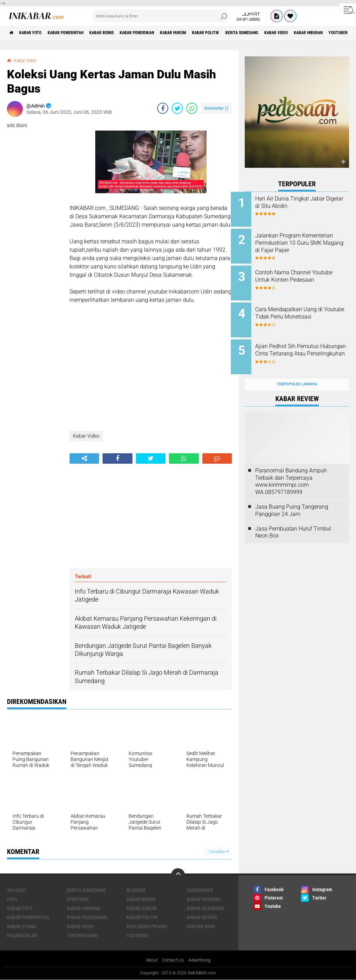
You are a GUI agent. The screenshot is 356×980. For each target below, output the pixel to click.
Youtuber (137, 935)
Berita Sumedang (289, 33)
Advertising (201, 960)
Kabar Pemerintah (77, 33)
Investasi (78, 899)
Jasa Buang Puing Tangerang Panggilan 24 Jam (292, 499)
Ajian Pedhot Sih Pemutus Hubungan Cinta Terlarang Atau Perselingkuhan (301, 347)
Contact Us (173, 960)
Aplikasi (17, 890)
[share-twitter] (177, 108)
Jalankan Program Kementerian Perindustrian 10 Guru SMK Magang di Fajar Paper (305, 245)
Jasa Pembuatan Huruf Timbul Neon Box (293, 521)
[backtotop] (178, 875)
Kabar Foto (36, 33)
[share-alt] (84, 458)
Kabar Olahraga (205, 908)
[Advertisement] (151, 516)
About (149, 960)
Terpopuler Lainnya (297, 373)
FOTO (12, 899)
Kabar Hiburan (84, 908)
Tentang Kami (82, 935)
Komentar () (216, 108)
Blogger (136, 890)
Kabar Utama (22, 926)
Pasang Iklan (22, 935)
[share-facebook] (163, 108)
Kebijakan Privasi (147, 926)
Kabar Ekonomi (204, 899)
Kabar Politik (246, 33)
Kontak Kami (201, 926)
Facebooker (200, 890)
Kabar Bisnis (121, 33)
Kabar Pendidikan (164, 33)
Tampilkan (218, 851)
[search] (161, 16)
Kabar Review (202, 917)
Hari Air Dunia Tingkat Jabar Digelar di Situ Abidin (304, 202)
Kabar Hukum (207, 33)
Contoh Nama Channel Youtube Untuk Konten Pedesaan (297, 276)
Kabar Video (330, 33)
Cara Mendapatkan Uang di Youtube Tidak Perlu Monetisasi (303, 311)
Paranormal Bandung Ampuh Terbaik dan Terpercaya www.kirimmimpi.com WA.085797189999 (291, 470)
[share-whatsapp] (192, 108)
